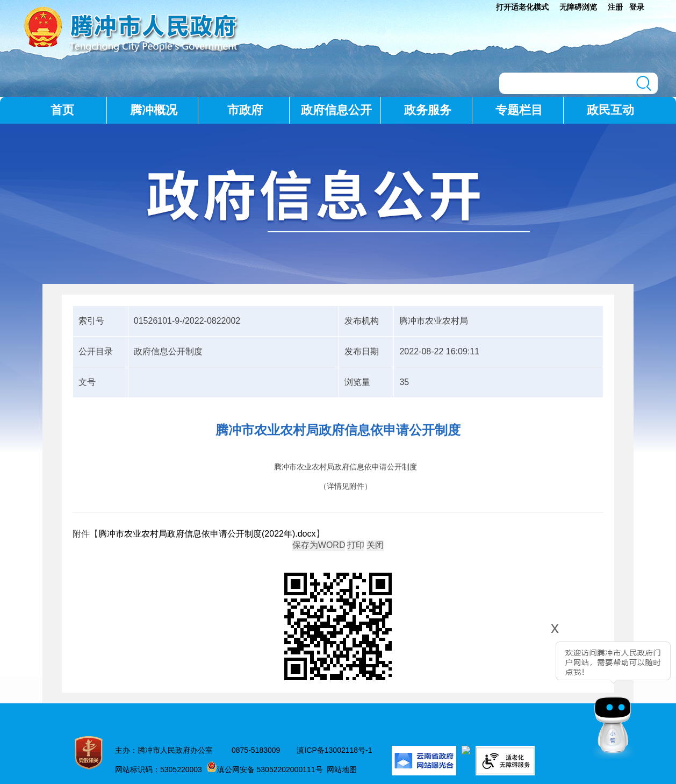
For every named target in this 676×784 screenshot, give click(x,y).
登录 (637, 7)
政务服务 (428, 110)
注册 (615, 7)
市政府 (245, 110)
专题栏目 (519, 110)
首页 (62, 110)
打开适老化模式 (522, 7)
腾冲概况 (154, 110)
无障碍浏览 (578, 7)
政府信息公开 (336, 110)
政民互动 (610, 110)
